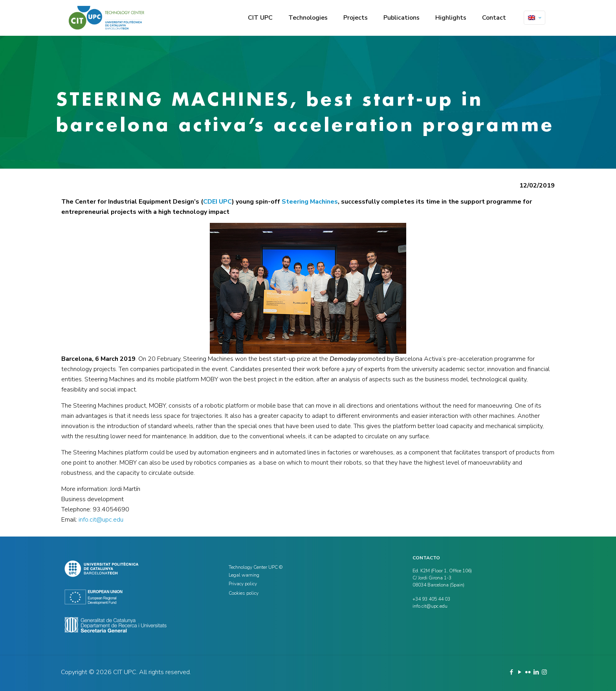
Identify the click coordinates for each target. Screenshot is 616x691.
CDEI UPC (217, 202)
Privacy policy (243, 584)
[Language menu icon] (534, 18)
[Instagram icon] (544, 672)
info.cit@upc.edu (101, 520)
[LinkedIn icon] (536, 672)
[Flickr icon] (528, 672)
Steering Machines (310, 202)
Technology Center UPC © (256, 567)
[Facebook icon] (511, 672)
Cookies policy (244, 593)
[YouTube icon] (520, 672)
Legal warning (244, 575)
